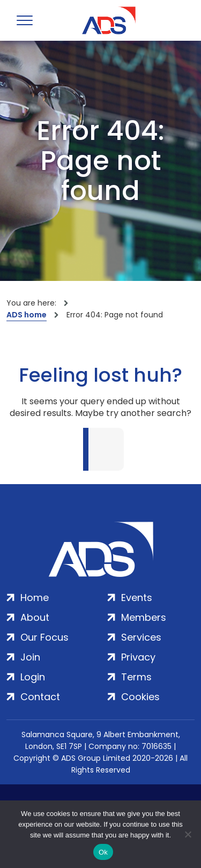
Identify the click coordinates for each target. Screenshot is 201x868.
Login (33, 677)
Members (144, 617)
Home (35, 598)
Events (137, 598)
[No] (188, 834)
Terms (136, 677)
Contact (40, 697)
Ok (103, 852)
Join (30, 657)
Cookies (140, 697)
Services (141, 637)
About (35, 617)
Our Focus (44, 637)
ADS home (27, 315)
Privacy (138, 657)
